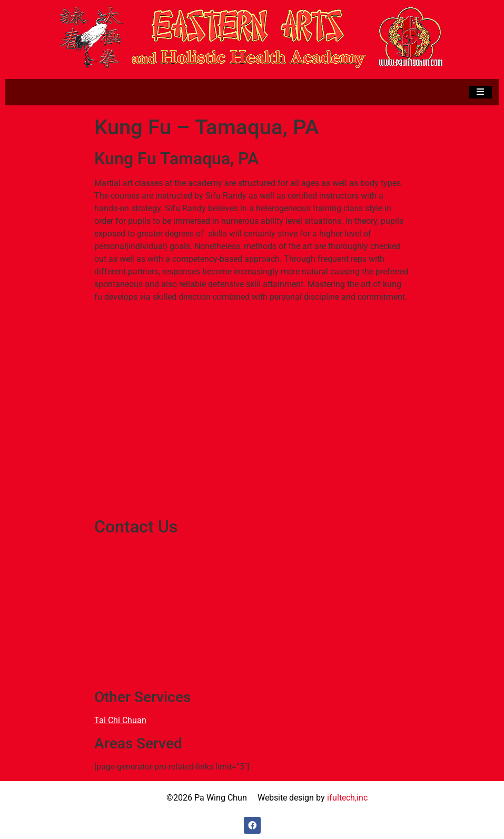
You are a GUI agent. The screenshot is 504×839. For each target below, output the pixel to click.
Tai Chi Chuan (120, 720)
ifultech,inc (347, 798)
